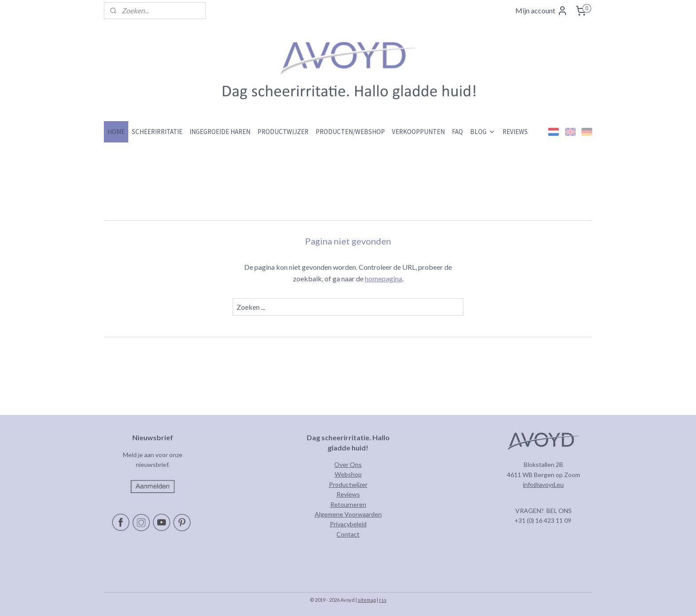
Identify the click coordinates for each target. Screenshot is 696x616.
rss (383, 600)
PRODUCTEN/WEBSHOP (350, 132)
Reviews (348, 494)
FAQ (457, 132)
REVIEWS (515, 132)
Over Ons (348, 464)
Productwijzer (348, 484)
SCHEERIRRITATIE (157, 132)
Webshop (348, 474)
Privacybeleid (348, 524)
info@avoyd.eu (543, 484)
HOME (116, 132)
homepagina (384, 278)
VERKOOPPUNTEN (418, 132)
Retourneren (348, 504)
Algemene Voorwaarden (348, 514)
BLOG (483, 132)
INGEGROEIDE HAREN (220, 132)
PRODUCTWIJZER (283, 132)
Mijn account (542, 11)
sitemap (367, 600)
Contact (348, 534)
